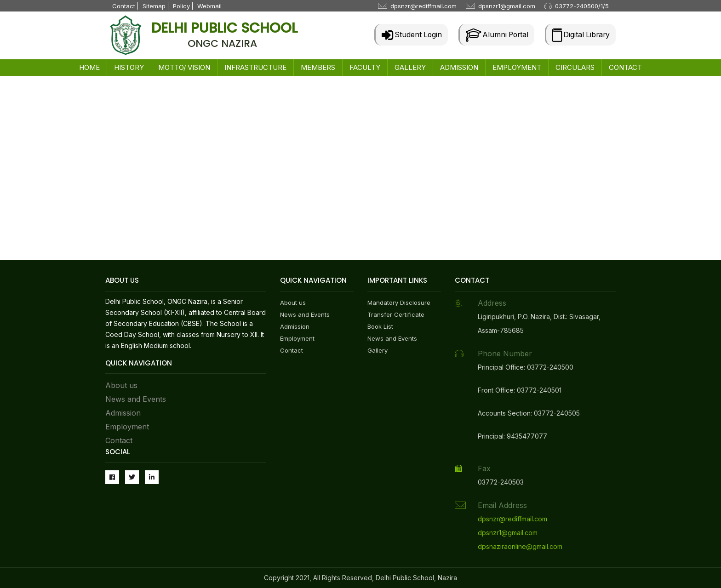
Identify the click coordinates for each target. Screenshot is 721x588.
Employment (127, 427)
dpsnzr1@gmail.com (507, 6)
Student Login (407, 34)
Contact (124, 6)
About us (121, 385)
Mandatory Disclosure (399, 303)
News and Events (136, 399)
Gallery (378, 350)
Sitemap (154, 6)
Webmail (209, 6)
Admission (123, 413)
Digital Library (580, 34)
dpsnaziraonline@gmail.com (520, 546)
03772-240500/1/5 (582, 6)
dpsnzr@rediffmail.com (423, 6)
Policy (181, 6)
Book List (380, 326)
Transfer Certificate (396, 314)
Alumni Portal (494, 34)
